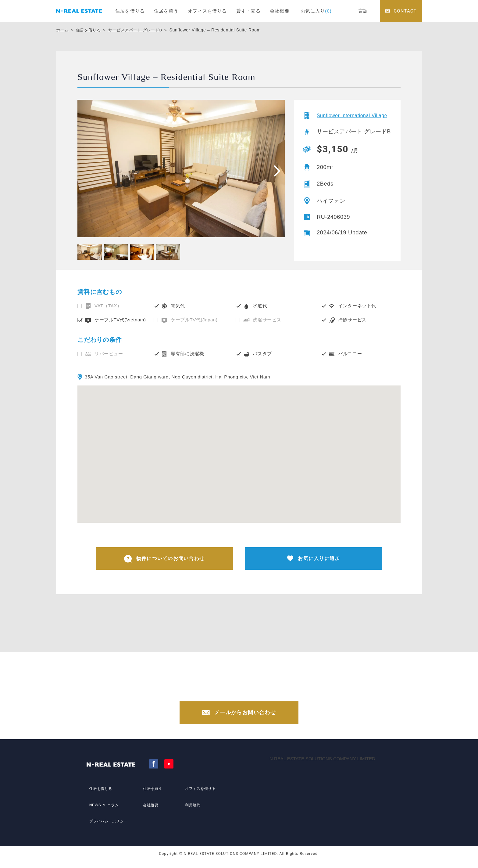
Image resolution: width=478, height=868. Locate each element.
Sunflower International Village (347, 118)
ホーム (63, 30)
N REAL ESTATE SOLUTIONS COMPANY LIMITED (322, 765)
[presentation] (275, 171)
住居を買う (166, 11)
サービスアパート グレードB (140, 30)
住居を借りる (130, 11)
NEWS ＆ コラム (103, 812)
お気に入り (316, 11)
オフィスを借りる (207, 11)
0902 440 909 (245, 694)
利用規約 (191, 812)
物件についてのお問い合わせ (164, 560)
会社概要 (280, 11)
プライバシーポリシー (109, 823)
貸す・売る (249, 11)
